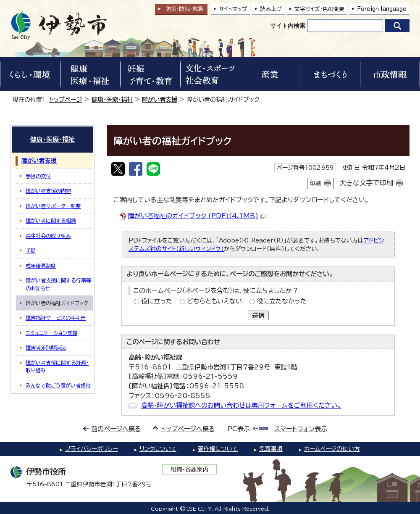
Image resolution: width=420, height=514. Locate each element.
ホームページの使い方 (332, 449)
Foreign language (382, 9)
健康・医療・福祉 (112, 99)
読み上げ (271, 9)
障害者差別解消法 (46, 348)
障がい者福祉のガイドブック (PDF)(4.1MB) (197, 216)
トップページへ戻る (188, 429)
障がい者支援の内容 (48, 191)
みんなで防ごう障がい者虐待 (58, 385)
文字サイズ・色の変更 (319, 9)
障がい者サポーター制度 (53, 206)
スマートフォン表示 (301, 429)
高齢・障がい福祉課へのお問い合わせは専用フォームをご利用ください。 (241, 405)
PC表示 (239, 429)
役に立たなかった (282, 301)
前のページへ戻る (116, 429)
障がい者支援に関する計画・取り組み (57, 366)
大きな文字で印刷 (366, 183)
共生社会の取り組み (48, 236)
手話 (31, 250)
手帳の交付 (38, 176)
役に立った (157, 301)
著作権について (218, 449)
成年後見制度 (41, 266)
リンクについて (158, 449)
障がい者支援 (160, 99)
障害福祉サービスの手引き (56, 318)
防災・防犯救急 (184, 9)
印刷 (315, 183)
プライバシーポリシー (92, 449)
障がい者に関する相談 (51, 221)
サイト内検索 (288, 26)
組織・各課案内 (190, 469)
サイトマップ (233, 9)
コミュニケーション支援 (51, 333)
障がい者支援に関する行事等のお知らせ (58, 284)
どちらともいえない (214, 301)
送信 (258, 315)
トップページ (66, 99)
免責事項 (271, 449)
